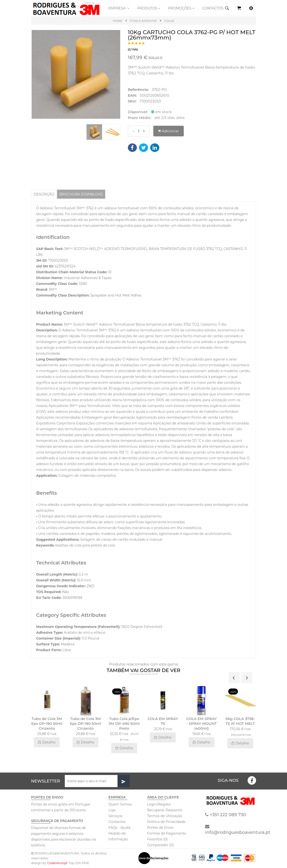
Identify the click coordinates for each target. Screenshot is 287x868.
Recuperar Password (164, 810)
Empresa (119, 8)
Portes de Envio (160, 828)
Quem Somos (120, 805)
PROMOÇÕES (181, 8)
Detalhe (47, 743)
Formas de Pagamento (166, 834)
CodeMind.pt (57, 863)
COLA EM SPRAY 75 (163, 721)
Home (118, 21)
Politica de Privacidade (166, 822)
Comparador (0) (160, 845)
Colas (169, 21)
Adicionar (169, 131)
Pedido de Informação (118, 837)
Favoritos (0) (157, 839)
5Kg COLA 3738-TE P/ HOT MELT (240, 721)
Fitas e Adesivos (143, 21)
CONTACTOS (213, 8)
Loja (112, 810)
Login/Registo (159, 805)
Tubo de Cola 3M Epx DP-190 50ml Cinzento (47, 724)
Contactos (117, 822)
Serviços (115, 816)
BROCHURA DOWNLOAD (84, 194)
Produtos (149, 8)
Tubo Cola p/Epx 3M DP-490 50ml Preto (124, 724)
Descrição (45, 194)
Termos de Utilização (165, 816)
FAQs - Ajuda (119, 828)
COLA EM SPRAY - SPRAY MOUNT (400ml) (202, 724)
